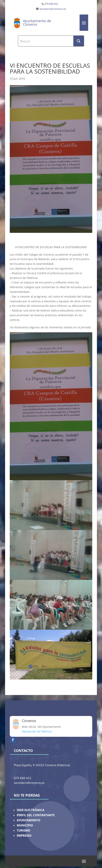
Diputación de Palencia (37, 731)
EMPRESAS (24, 836)
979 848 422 (51, 4)
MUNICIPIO (25, 825)
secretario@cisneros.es (53, 9)
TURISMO (24, 830)
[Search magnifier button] (79, 41)
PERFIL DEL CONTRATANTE (36, 815)
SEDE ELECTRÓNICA (31, 810)
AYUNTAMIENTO (29, 820)
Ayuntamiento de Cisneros (37, 23)
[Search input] (46, 41)
